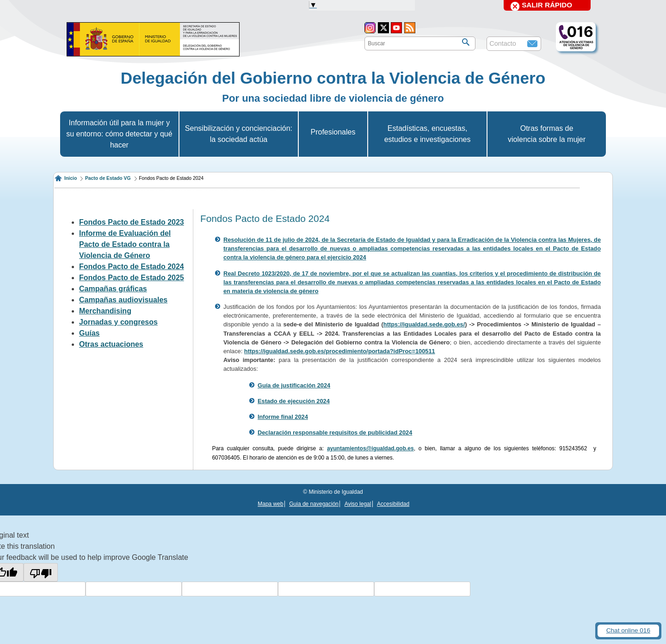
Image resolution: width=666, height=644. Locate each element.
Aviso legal (358, 504)
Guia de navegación (314, 504)
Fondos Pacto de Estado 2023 (132, 222)
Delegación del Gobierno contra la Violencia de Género (333, 78)
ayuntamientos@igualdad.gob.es (370, 448)
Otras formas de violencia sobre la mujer (547, 134)
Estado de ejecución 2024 (294, 401)
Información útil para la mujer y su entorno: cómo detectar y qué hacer (119, 134)
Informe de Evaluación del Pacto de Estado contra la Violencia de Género (125, 244)
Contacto (503, 43)
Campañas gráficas (113, 289)
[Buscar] (466, 42)
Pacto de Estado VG (108, 178)
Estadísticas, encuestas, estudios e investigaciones (428, 134)
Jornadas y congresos (118, 322)
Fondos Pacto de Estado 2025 (132, 278)
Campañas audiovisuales (123, 300)
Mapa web (270, 504)
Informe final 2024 (283, 417)
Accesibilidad (393, 504)
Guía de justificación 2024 (294, 385)
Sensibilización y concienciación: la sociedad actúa (239, 134)
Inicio (71, 178)
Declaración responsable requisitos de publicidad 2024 (335, 432)
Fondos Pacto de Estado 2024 (132, 267)
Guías (89, 333)
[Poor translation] (41, 572)
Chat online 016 (628, 630)
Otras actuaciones (111, 344)
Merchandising (105, 311)
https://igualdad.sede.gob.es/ (424, 324)
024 (361, 257)
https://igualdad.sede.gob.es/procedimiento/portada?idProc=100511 (340, 351)
